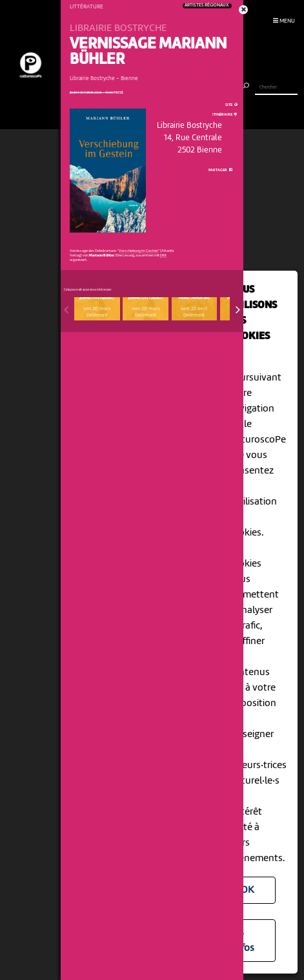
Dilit (163, 255)
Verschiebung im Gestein (138, 251)
